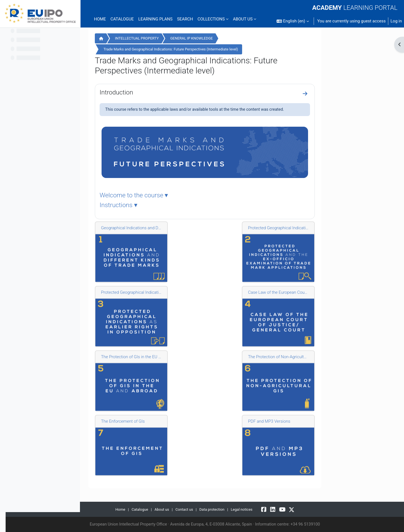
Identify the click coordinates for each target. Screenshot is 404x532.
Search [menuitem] (185, 19)
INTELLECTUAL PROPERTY (174, 38)
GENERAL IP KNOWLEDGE (229, 38)
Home (139, 39)
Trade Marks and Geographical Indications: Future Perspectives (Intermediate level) (208, 49)
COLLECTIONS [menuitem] (211, 19)
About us (198, 509)
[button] (293, 21)
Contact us (221, 509)
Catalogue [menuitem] (122, 19)
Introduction (154, 92)
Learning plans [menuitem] (155, 19)
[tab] (242, 196)
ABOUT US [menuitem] (243, 19)
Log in (396, 21)
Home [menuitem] (100, 19)
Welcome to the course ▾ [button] (171, 196)
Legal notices (280, 509)
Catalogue (175, 509)
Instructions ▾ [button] (156, 205)
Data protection (250, 509)
